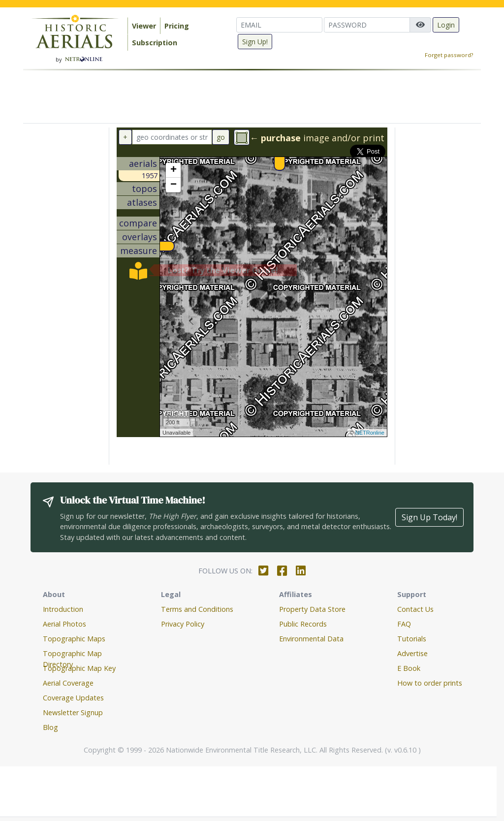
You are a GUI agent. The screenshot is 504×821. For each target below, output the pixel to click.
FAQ (404, 624)
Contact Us (415, 609)
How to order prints (430, 683)
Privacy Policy (183, 624)
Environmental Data (311, 639)
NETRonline (370, 433)
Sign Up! (255, 42)
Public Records (303, 624)
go (221, 137)
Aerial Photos (64, 624)
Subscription (155, 43)
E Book (409, 668)
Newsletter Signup (73, 712)
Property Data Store (312, 609)
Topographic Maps (74, 639)
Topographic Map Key (79, 668)
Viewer (144, 26)
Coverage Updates (73, 698)
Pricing (177, 26)
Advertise (412, 653)
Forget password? (449, 55)
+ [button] (173, 170)
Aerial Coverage (68, 683)
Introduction (63, 609)
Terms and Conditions (197, 609)
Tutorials (412, 639)
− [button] (173, 185)
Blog (50, 727)
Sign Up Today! (429, 517)
